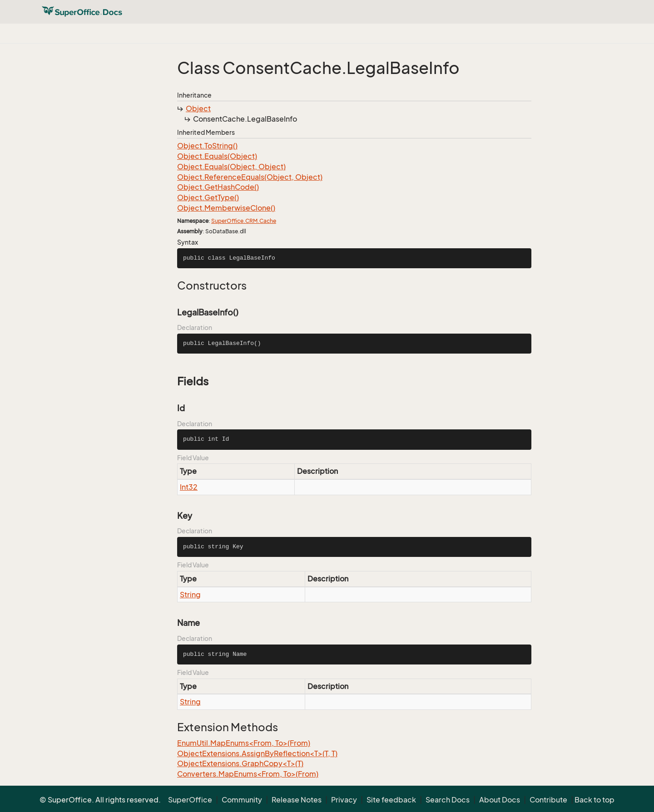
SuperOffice (190, 800)
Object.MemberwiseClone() (226, 208)
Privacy (344, 800)
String (190, 595)
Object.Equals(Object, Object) (231, 167)
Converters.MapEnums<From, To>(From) (248, 774)
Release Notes (297, 800)
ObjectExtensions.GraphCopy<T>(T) (240, 763)
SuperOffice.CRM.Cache (244, 221)
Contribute (548, 800)
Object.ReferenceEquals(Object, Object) (250, 177)
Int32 (189, 487)
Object (198, 108)
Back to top (595, 800)
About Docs (500, 800)
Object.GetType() (208, 197)
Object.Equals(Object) (217, 156)
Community (242, 800)
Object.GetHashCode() (218, 187)
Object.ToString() (207, 146)
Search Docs (448, 800)
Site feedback (391, 800)
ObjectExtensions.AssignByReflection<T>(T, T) (257, 753)
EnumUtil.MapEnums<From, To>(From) (244, 743)
